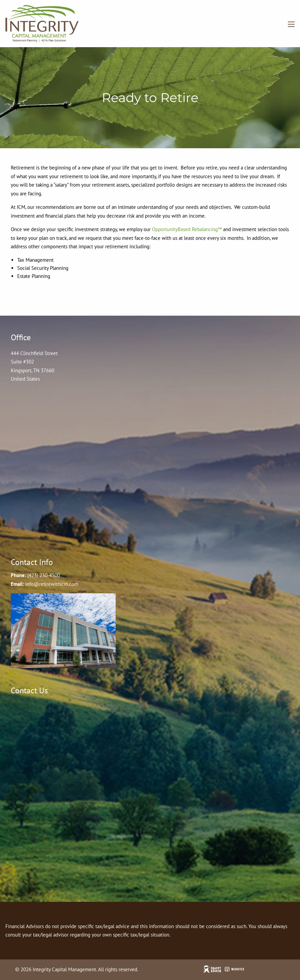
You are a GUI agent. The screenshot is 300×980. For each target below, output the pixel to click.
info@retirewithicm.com (52, 584)
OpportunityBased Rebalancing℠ (187, 229)
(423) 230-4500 (44, 575)
